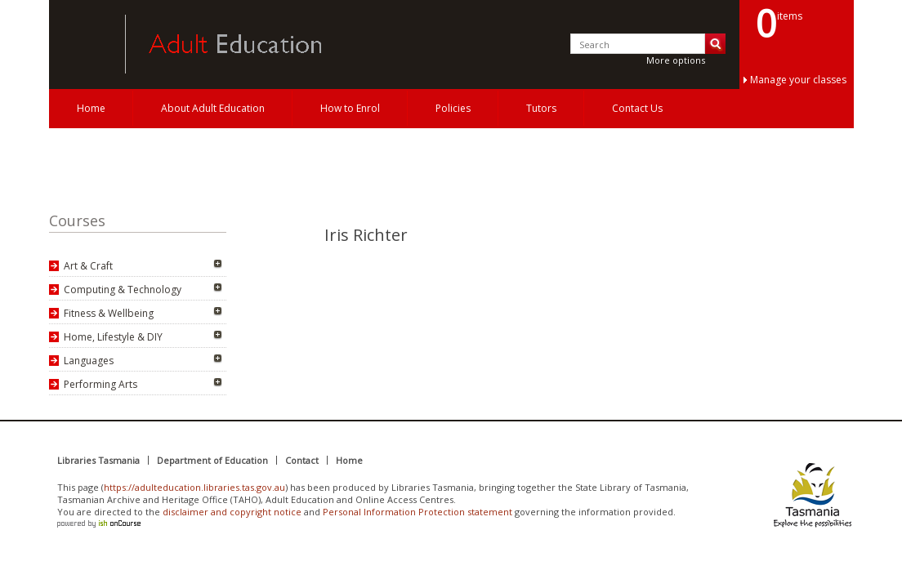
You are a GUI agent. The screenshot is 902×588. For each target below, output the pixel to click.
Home (91, 108)
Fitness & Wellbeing (109, 313)
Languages (89, 361)
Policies (453, 108)
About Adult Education (213, 108)
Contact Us (637, 108)
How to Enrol (350, 108)
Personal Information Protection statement (418, 512)
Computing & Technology (123, 290)
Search (715, 44)
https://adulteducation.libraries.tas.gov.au (194, 487)
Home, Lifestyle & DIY (113, 337)
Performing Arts (100, 384)
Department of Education (212, 460)
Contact (302, 460)
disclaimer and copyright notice (232, 512)
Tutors (541, 108)
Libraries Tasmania (98, 460)
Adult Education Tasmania (80, 44)
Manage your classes (798, 80)
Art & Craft (88, 266)
